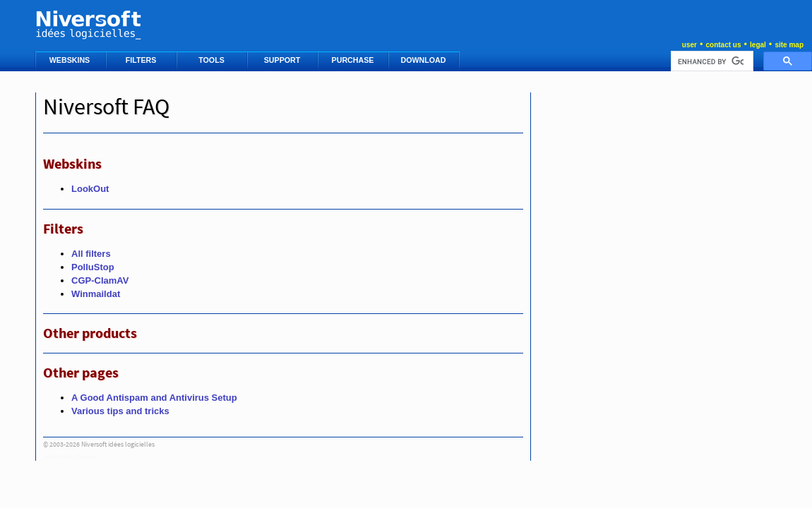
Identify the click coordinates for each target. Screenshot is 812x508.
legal (758, 45)
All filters (91, 254)
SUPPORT (283, 60)
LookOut (90, 189)
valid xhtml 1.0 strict (69, 456)
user (689, 45)
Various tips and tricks (120, 411)
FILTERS (142, 60)
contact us (723, 45)
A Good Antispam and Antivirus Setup (154, 398)
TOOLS (212, 60)
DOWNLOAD (425, 60)
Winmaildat (96, 294)
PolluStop (93, 267)
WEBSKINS (71, 60)
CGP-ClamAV (100, 280)
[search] (711, 61)
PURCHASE (354, 60)
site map (789, 45)
